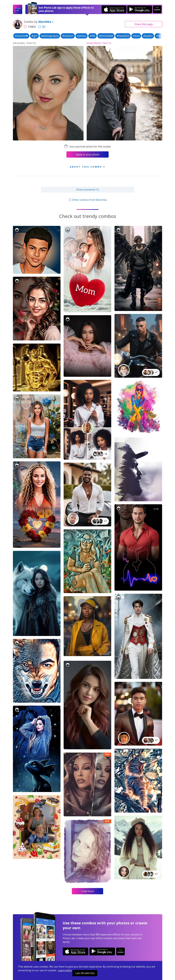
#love (136, 36)
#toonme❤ (21, 36)
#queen (148, 36)
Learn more (65, 970)
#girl (34, 36)
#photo (82, 36)
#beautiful (123, 36)
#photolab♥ (106, 36)
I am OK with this (85, 973)
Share (144, 24)
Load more (87, 891)
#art (159, 36)
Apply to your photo (87, 154)
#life (92, 36)
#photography (50, 36)
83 (42, 27)
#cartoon (68, 36)
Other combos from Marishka (87, 200)
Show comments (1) (88, 190)
